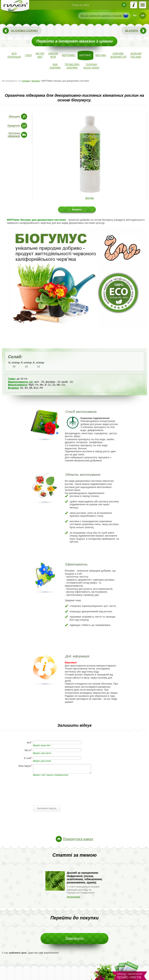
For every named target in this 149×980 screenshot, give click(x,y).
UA (143, 16)
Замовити (74, 938)
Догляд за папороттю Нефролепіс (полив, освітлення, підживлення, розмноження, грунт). (85, 878)
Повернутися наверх (78, 839)
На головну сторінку (24, 31)
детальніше (74, 897)
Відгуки (90, 198)
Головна (26, 81)
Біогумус (36, 81)
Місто (28, 750)
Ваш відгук (25, 766)
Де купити (132, 31)
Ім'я (29, 742)
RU (135, 16)
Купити (77, 210)
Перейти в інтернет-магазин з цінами (74, 41)
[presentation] (62, 796)
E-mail (27, 758)
